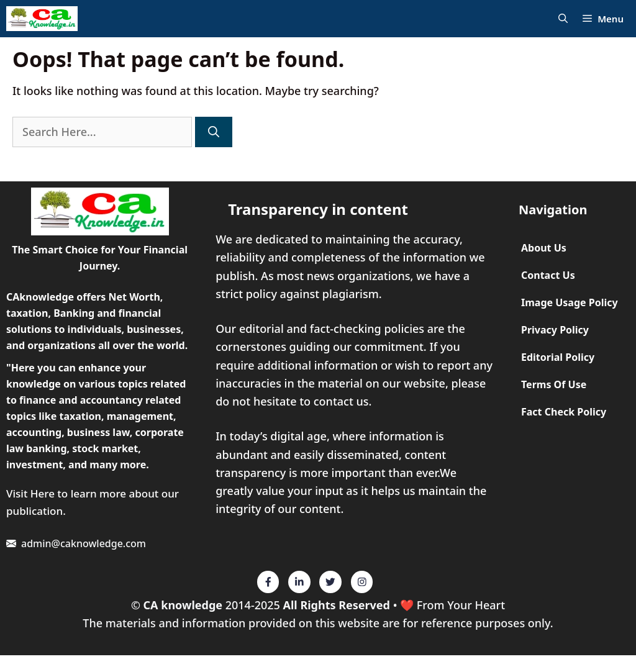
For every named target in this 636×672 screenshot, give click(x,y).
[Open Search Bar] (563, 19)
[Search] (214, 132)
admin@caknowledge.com (84, 543)
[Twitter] (268, 582)
